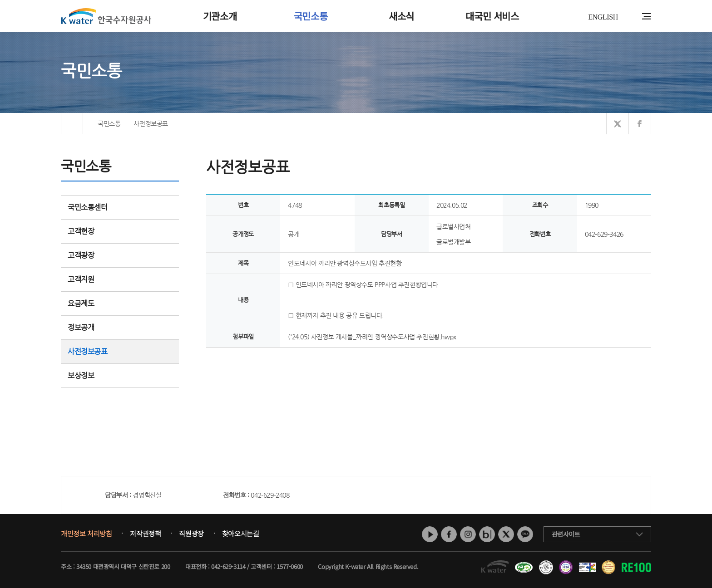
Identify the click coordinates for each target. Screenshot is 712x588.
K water (106, 16)
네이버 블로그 (487, 534)
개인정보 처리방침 (86, 534)
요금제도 (120, 303)
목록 (641, 366)
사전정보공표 (88, 351)
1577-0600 (289, 566)
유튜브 (430, 534)
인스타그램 (468, 534)
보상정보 (120, 375)
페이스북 (449, 534)
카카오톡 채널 (525, 534)
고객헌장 (120, 231)
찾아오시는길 (241, 534)
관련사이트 (566, 534)
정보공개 (120, 327)
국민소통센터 (88, 207)
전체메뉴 (646, 16)
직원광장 (191, 534)
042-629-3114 (228, 566)
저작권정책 (145, 534)
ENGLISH (603, 17)
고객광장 (120, 255)
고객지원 (120, 279)
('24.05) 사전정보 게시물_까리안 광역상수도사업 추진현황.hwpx (372, 337)
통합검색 (632, 17)
